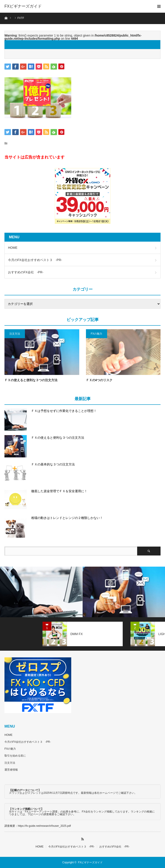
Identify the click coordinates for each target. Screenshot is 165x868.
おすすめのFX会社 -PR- (26, 272)
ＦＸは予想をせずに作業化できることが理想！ (64, 411)
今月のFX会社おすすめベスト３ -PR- (35, 260)
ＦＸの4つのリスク (99, 380)
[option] (41, 592)
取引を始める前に (15, 756)
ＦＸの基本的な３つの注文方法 (53, 464)
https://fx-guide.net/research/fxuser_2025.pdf (44, 826)
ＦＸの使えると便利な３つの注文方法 (31, 380)
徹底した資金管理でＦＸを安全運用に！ (59, 491)
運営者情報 (11, 770)
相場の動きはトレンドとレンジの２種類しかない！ (67, 518)
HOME (13, 248)
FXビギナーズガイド (23, 6)
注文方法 (15, 334)
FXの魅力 (97, 334)
